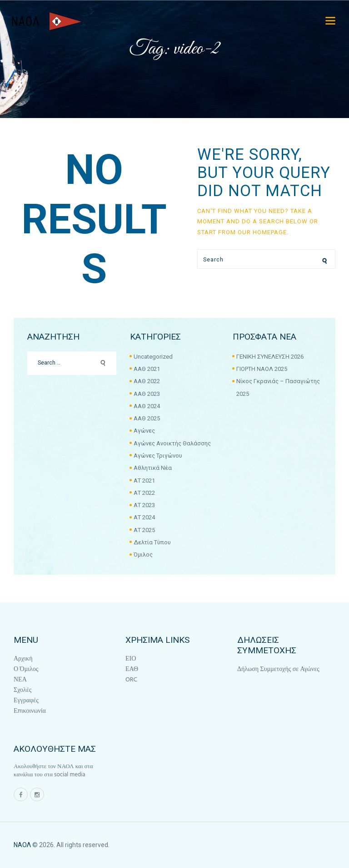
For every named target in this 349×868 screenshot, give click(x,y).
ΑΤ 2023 (144, 505)
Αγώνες (144, 431)
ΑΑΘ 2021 (147, 369)
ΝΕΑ (20, 680)
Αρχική (23, 659)
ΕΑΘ (132, 669)
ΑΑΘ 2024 (147, 406)
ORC (131, 680)
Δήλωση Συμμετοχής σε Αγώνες (278, 669)
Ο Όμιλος (26, 669)
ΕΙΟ (131, 659)
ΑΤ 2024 (144, 517)
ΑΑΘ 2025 (147, 418)
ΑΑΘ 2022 (147, 381)
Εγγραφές (26, 701)
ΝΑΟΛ (22, 845)
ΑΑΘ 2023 (147, 394)
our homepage (262, 232)
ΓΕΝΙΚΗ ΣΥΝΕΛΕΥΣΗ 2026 (270, 357)
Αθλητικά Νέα (153, 468)
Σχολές (22, 690)
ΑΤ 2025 (144, 530)
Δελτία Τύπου (152, 542)
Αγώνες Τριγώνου (158, 456)
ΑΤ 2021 (144, 481)
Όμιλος (143, 555)
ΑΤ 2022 (144, 493)
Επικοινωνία (30, 711)
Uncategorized (153, 357)
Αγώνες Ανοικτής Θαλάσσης (172, 443)
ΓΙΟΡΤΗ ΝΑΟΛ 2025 (262, 369)
